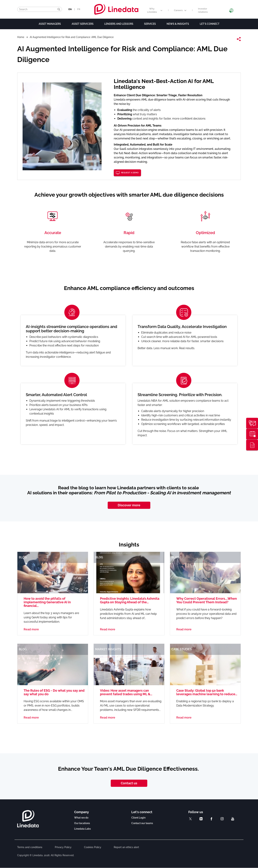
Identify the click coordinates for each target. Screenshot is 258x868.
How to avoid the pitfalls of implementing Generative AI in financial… (47, 602)
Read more (31, 629)
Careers (180, 10)
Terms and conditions (30, 847)
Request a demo (130, 173)
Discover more (129, 505)
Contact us (129, 783)
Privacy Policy (63, 847)
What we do (81, 818)
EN (70, 9)
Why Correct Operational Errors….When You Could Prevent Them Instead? (207, 600)
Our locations (82, 823)
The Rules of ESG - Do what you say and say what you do (54, 692)
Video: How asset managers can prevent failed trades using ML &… (126, 692)
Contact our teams (142, 823)
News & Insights (178, 24)
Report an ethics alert (126, 847)
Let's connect (210, 24)
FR (79, 9)
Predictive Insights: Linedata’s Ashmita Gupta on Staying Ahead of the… (130, 600)
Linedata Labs (83, 829)
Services (150, 24)
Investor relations (203, 10)
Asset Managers (50, 24)
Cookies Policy (93, 847)
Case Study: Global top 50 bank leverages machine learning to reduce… (207, 692)
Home (21, 37)
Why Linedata (155, 10)
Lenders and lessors (119, 24)
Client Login (138, 818)
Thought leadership (252, 445)
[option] (129, 376)
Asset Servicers (83, 24)
